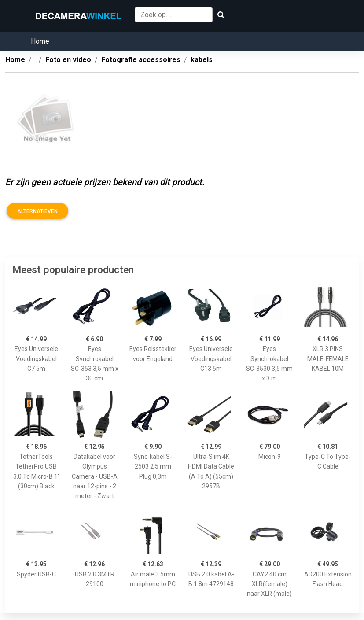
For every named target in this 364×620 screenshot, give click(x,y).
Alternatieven (37, 211)
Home (40, 41)
